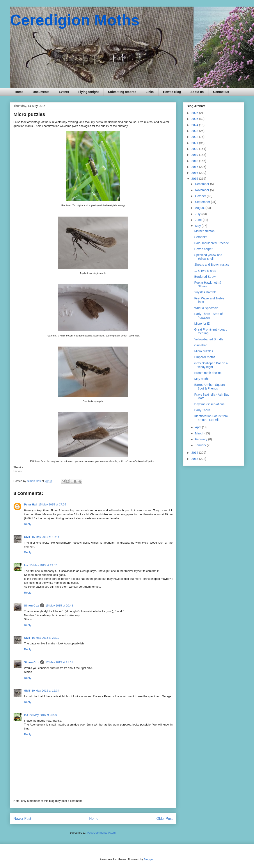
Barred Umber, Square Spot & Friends (210, 387)
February (202, 439)
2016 (195, 173)
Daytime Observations (209, 404)
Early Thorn (202, 410)
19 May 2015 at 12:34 (45, 691)
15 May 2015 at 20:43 (59, 606)
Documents (41, 92)
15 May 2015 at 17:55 (52, 504)
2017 (195, 167)
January (201, 445)
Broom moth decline (208, 373)
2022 (195, 137)
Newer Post (22, 819)
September (203, 202)
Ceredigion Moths (75, 20)
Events (64, 92)
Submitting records (122, 92)
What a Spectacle (206, 308)
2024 (195, 125)
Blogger (149, 859)
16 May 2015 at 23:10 (45, 638)
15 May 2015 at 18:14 (45, 537)
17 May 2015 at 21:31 (59, 662)
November (202, 190)
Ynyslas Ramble (205, 292)
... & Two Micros (205, 271)
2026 (195, 113)
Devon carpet (203, 249)
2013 (195, 459)
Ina (26, 565)
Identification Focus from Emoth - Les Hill (211, 418)
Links (150, 92)
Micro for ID (202, 324)
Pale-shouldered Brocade (211, 243)
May (198, 226)
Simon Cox (32, 606)
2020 (195, 149)
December (202, 184)
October (201, 196)
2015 (195, 179)
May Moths (202, 379)
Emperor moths (205, 357)
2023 (195, 131)
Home (19, 92)
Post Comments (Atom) (102, 833)
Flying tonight (89, 92)
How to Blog (172, 92)
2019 (195, 155)
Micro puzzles (204, 351)
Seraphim (201, 237)
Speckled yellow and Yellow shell (208, 257)
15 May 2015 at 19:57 (43, 565)
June (199, 220)
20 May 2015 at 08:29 (43, 715)
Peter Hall (31, 504)
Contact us (221, 92)
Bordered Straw (205, 277)
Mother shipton (204, 231)
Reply (28, 524)
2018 (195, 161)
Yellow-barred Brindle (209, 339)
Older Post (165, 819)
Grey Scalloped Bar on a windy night (211, 365)
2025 (195, 119)
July (198, 214)
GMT (27, 537)
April (199, 427)
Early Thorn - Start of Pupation (208, 316)
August (200, 208)
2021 (195, 143)
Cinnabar (200, 345)
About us (197, 92)
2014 (195, 453)
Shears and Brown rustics (212, 265)
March (200, 433)
